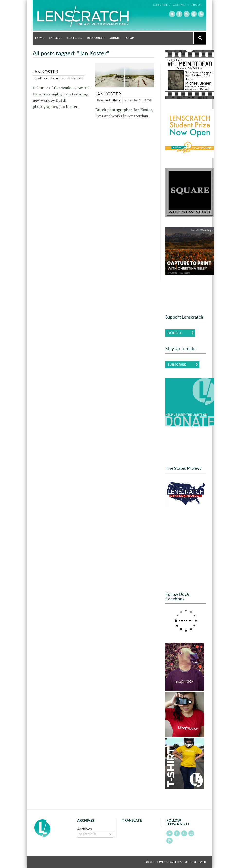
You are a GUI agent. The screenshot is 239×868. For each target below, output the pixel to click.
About (196, 4)
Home (40, 38)
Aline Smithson (48, 78)
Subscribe (177, 364)
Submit (115, 38)
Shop (130, 38)
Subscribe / (163, 4)
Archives (84, 829)
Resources (96, 38)
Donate (175, 333)
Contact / (181, 4)
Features (74, 38)
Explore (55, 38)
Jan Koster (46, 72)
